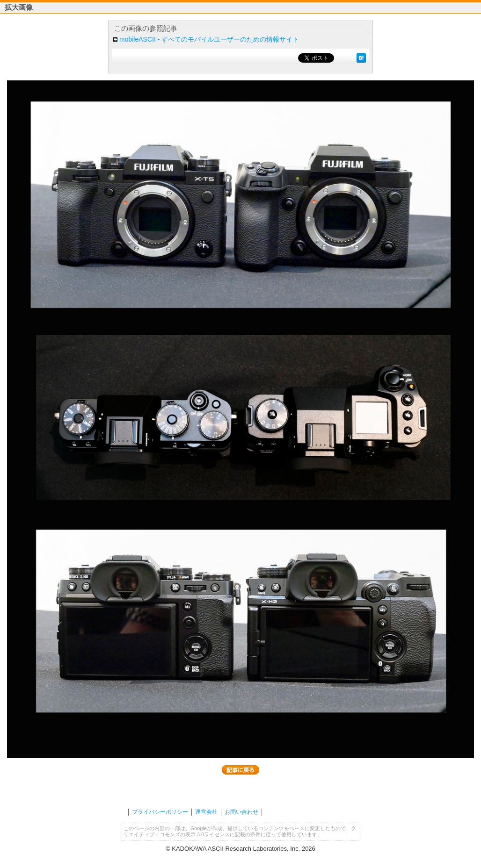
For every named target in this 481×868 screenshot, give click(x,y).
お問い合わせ (241, 812)
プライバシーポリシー (160, 812)
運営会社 (206, 812)
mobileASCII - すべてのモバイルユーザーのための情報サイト (209, 39)
